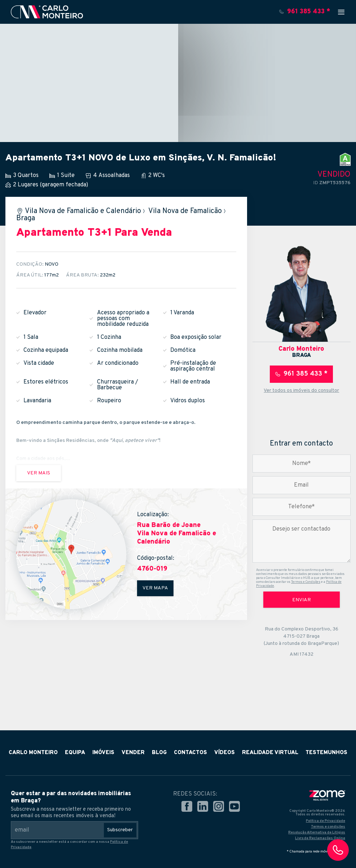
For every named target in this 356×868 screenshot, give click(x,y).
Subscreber (120, 830)
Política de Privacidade (326, 821)
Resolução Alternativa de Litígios (317, 832)
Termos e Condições (306, 582)
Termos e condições (328, 827)
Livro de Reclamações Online (320, 838)
